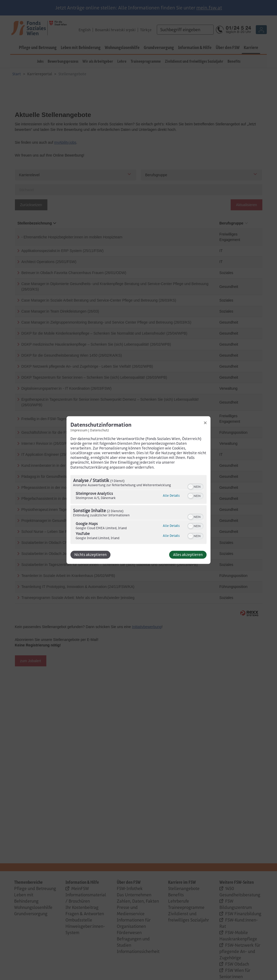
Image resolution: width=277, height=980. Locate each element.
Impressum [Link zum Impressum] (79, 430)
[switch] (195, 486)
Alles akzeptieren (188, 555)
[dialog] (138, 490)
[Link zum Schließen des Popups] (205, 423)
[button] (191, 487)
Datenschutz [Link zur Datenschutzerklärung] (99, 430)
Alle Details (171, 496)
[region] (138, 510)
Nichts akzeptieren (90, 555)
